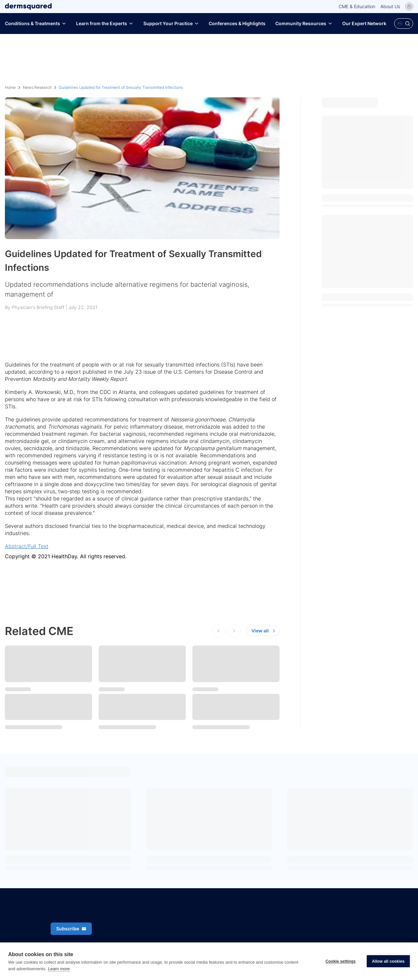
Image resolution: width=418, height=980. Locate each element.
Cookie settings (341, 961)
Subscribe (71, 929)
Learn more (59, 969)
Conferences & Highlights (237, 23)
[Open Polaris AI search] (404, 24)
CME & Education (357, 6)
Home (10, 87)
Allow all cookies (388, 961)
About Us (390, 6)
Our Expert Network (364, 23)
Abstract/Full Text (27, 546)
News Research (37, 87)
